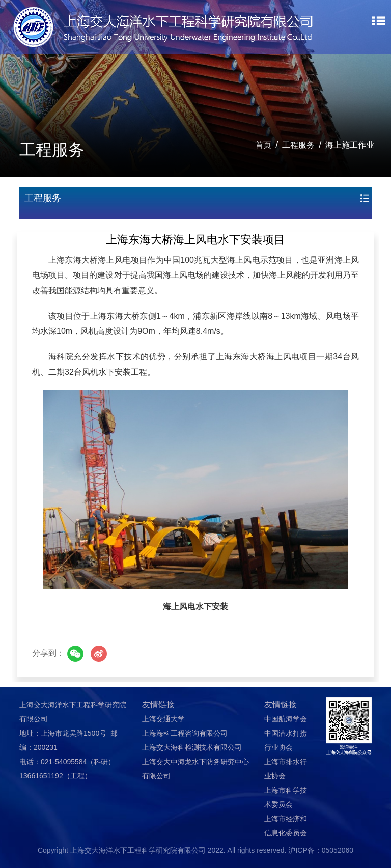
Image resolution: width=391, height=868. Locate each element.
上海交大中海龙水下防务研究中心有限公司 (195, 769)
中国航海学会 (286, 719)
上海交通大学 (163, 719)
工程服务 (298, 145)
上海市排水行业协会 (286, 769)
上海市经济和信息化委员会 (286, 826)
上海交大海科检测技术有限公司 (192, 747)
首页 (263, 145)
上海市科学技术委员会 (286, 797)
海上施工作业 (350, 145)
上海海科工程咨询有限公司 (185, 733)
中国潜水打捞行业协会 (286, 740)
